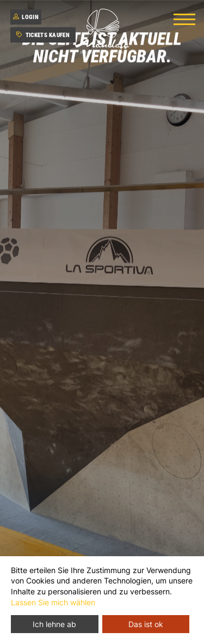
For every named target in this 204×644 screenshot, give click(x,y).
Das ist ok (146, 624)
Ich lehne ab (54, 624)
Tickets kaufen (43, 35)
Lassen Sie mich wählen (53, 602)
